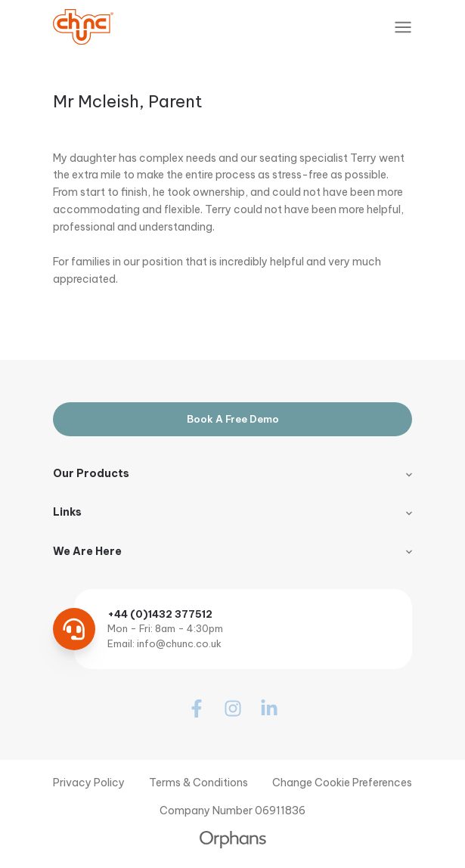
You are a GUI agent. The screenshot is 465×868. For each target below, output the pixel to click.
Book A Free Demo (233, 419)
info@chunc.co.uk (179, 643)
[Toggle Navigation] (403, 27)
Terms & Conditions (198, 783)
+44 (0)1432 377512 (160, 614)
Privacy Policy (89, 783)
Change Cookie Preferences (342, 783)
